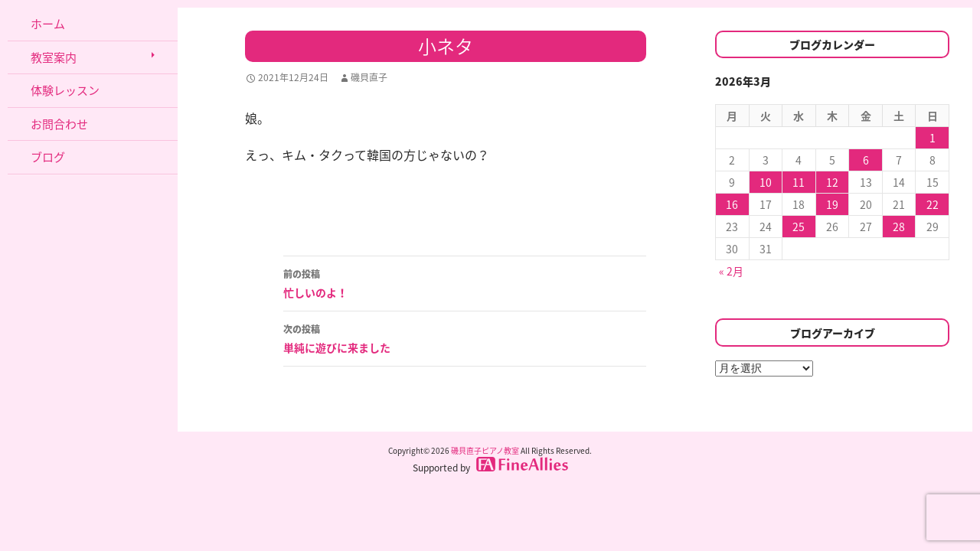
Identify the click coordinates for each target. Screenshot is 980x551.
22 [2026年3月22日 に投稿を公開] (933, 204)
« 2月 (731, 271)
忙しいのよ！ (465, 282)
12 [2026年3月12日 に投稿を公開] (832, 182)
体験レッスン (65, 90)
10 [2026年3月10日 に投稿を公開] (766, 182)
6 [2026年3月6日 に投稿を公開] (866, 160)
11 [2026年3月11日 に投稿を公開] (799, 182)
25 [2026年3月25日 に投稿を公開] (799, 227)
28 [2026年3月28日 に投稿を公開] (899, 227)
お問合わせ (59, 124)
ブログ (48, 157)
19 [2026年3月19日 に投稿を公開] (832, 204)
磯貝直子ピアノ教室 (485, 450)
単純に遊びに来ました (465, 337)
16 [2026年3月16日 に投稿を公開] (732, 204)
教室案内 (54, 57)
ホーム (48, 24)
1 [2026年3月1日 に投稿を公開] (933, 138)
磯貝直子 (369, 77)
